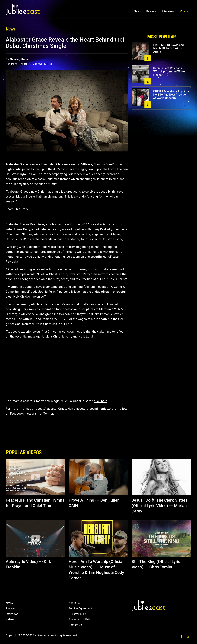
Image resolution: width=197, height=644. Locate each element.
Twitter (48, 414)
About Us (74, 603)
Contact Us (75, 625)
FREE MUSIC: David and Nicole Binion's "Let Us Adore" (168, 48)
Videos (184, 11)
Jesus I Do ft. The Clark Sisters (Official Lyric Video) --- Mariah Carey (160, 506)
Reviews (151, 11)
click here (100, 401)
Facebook (17, 414)
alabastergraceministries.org (94, 409)
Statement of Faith (80, 619)
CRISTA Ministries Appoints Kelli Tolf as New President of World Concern (171, 95)
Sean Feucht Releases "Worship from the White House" (169, 71)
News (137, 11)
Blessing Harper (19, 59)
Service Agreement (80, 608)
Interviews (168, 11)
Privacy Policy (77, 614)
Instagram (32, 414)
